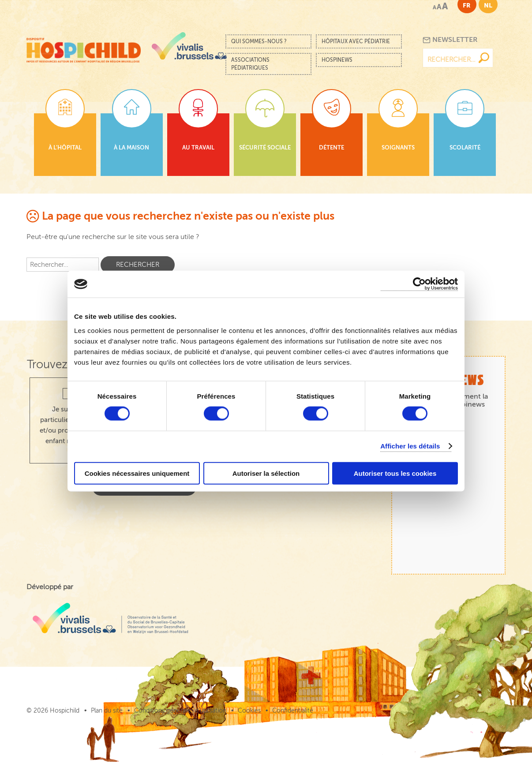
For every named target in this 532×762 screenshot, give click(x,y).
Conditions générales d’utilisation (180, 711)
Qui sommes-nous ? (259, 41)
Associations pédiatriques (250, 64)
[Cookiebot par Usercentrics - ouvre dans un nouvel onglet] (419, 284)
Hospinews (337, 60)
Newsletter (450, 40)
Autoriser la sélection (266, 473)
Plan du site (107, 711)
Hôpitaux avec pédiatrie (356, 41)
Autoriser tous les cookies (395, 473)
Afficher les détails (410, 446)
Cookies (249, 711)
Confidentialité (293, 711)
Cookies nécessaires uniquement (137, 473)
